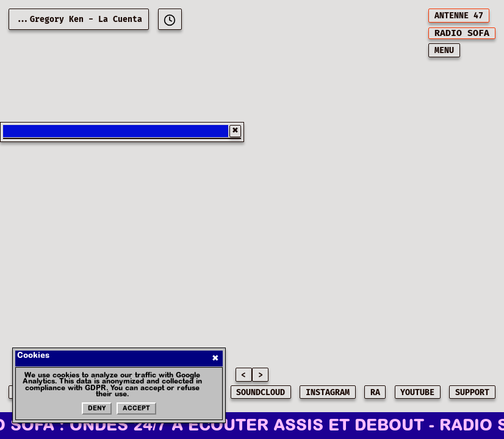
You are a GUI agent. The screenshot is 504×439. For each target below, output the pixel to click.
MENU (444, 51)
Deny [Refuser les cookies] (97, 409)
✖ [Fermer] (215, 358)
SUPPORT (472, 393)
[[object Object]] (170, 19)
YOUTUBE (417, 393)
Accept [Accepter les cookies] (136, 409)
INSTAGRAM (328, 393)
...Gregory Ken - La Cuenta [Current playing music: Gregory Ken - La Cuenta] (79, 20)
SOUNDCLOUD (261, 393)
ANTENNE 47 (459, 16)
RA (375, 393)
